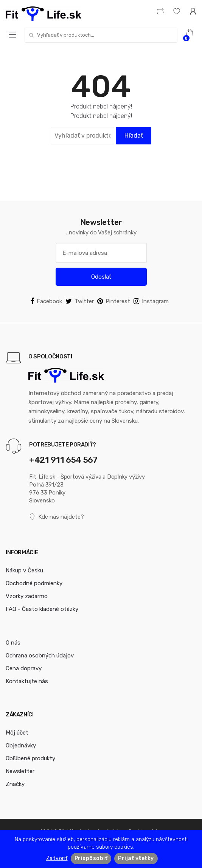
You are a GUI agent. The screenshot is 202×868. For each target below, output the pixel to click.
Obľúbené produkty (30, 758)
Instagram (151, 301)
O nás (13, 643)
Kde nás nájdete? (57, 517)
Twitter (80, 301)
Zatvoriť (57, 858)
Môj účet (17, 733)
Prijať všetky (136, 858)
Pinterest (114, 301)
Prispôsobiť (91, 858)
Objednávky (21, 746)
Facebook (46, 301)
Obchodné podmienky (34, 583)
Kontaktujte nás (27, 681)
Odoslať (101, 277)
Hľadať (134, 136)
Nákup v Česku (24, 570)
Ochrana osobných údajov (40, 656)
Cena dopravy (24, 668)
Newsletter (20, 771)
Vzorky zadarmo (27, 596)
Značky (15, 784)
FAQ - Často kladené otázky (42, 609)
